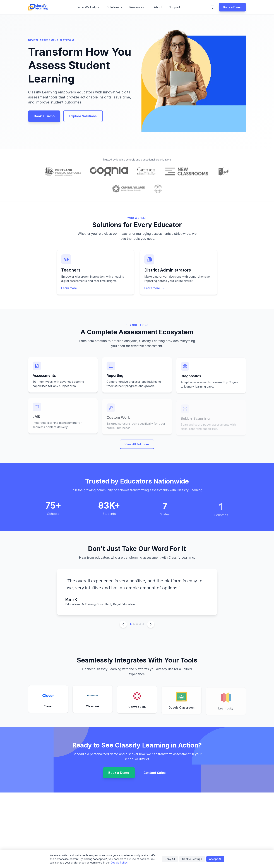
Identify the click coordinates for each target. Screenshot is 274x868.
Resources (138, 7)
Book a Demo (232, 7)
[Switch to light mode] (213, 7)
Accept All (215, 859)
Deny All (170, 859)
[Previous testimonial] (123, 624)
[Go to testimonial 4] (140, 624)
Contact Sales (155, 773)
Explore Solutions (83, 116)
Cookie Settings (192, 859)
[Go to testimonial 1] (131, 624)
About (158, 7)
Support (174, 7)
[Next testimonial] (151, 624)
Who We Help (89, 7)
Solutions (115, 7)
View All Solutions (137, 447)
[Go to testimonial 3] (137, 624)
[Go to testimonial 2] (134, 624)
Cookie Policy (119, 863)
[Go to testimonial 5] (143, 624)
